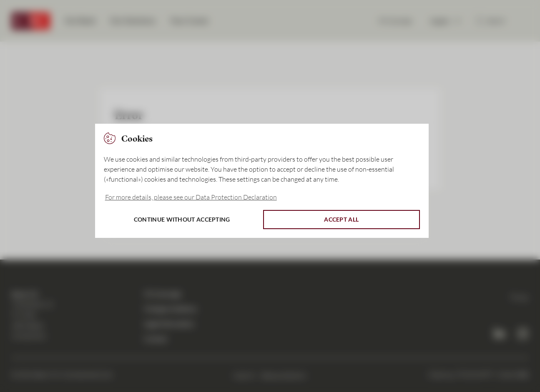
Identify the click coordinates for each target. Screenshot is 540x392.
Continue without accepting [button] (182, 219)
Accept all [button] (341, 219)
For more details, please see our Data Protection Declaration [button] (191, 197)
